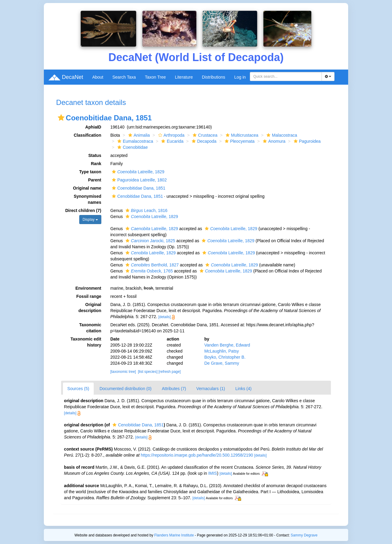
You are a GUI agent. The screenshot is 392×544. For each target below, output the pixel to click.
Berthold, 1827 (151, 265)
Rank (96, 164)
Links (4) (243, 389)
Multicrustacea (241, 135)
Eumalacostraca (134, 141)
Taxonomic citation (90, 328)
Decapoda (203, 141)
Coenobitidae (132, 147)
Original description (90, 308)
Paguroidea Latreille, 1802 (139, 180)
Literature (184, 77)
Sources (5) (78, 389)
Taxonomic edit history (86, 342)
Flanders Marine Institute (174, 535)
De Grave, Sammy (222, 363)
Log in (240, 77)
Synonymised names (88, 199)
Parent (95, 180)
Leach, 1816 (146, 210)
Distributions (213, 77)
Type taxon (90, 172)
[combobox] (286, 77)
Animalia (138, 135)
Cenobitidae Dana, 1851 (137, 196)
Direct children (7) (83, 210)
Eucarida (171, 141)
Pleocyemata (239, 141)
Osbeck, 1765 (149, 271)
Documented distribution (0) (126, 389)
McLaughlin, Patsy (221, 351)
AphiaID (93, 127)
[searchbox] (286, 77)
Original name (87, 188)
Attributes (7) (174, 389)
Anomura (273, 141)
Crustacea (204, 135)
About (98, 77)
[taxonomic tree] (123, 372)
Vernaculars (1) (211, 389)
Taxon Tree (155, 77)
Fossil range (89, 296)
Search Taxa (124, 77)
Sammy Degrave (304, 535)
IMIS (212, 473)
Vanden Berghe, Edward (227, 345)
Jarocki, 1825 (150, 241)
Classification (88, 135)
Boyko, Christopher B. (225, 357)
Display (90, 220)
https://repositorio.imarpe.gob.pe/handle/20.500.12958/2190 (197, 455)
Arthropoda (171, 135)
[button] (61, 118)
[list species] (148, 372)
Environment (88, 288)
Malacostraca (281, 135)
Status (95, 155)
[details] (165, 317)
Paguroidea (307, 141)
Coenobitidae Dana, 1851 (138, 188)
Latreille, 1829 (137, 172)
